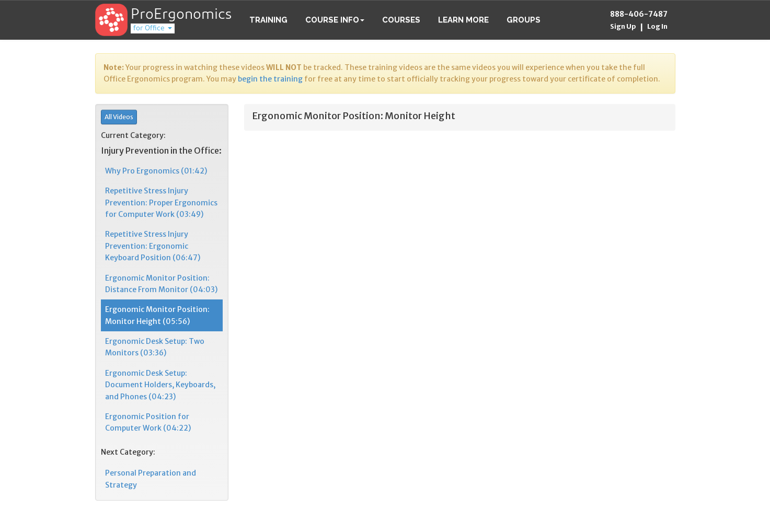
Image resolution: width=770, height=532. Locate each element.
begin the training (270, 79)
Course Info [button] (335, 20)
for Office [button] (153, 28)
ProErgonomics (181, 15)
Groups (524, 20)
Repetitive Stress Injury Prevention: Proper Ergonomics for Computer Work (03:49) (161, 203)
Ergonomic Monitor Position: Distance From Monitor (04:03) (161, 284)
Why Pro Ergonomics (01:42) (156, 171)
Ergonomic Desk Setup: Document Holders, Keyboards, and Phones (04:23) (160, 385)
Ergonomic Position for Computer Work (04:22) (148, 422)
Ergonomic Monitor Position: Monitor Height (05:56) (157, 315)
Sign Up (623, 26)
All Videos (119, 117)
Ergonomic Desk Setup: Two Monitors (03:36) (155, 347)
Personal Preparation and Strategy (151, 479)
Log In (657, 26)
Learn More (463, 20)
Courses (401, 20)
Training (268, 20)
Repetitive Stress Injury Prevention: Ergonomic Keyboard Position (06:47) (153, 246)
